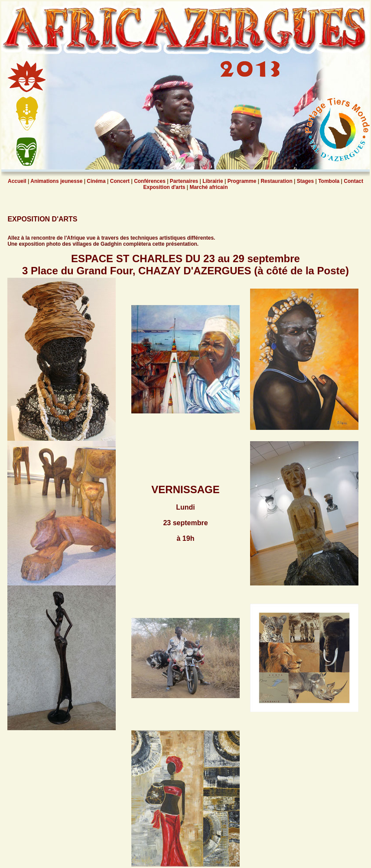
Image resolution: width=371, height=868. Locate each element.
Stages (306, 181)
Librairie (213, 181)
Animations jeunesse (56, 181)
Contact (353, 181)
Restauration (277, 181)
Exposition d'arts (164, 187)
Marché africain (208, 187)
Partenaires (184, 181)
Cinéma (96, 181)
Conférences (150, 181)
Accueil (17, 181)
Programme (241, 181)
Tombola (329, 181)
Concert (120, 181)
